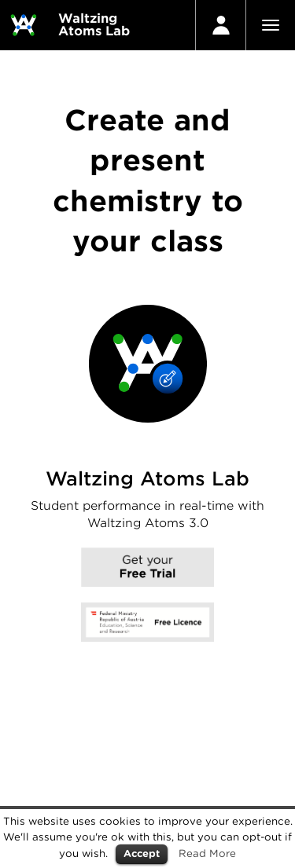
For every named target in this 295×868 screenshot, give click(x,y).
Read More (207, 853)
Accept (142, 853)
